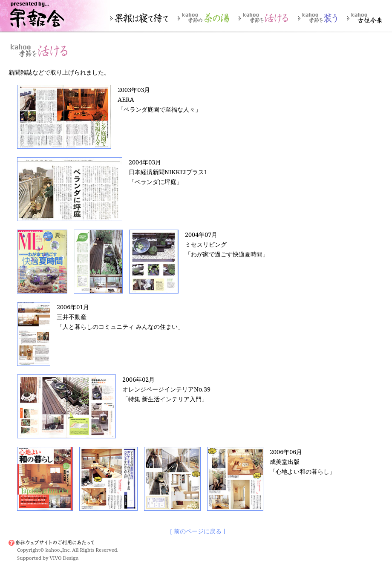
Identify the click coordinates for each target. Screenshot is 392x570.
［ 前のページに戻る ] (196, 531)
